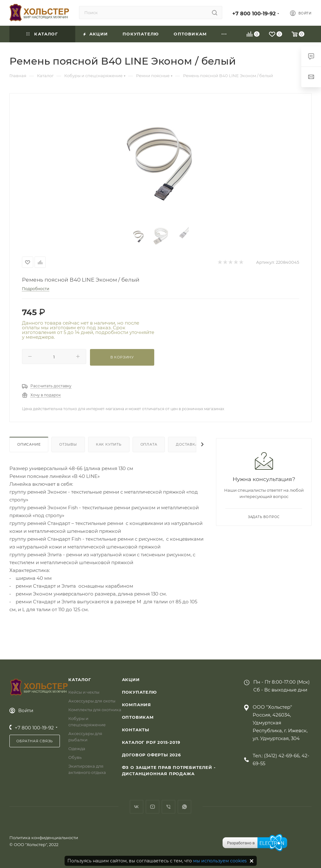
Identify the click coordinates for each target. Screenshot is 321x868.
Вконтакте (137, 807)
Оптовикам (138, 717)
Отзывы (68, 444)
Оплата (149, 444)
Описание (29, 444)
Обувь (75, 757)
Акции (131, 680)
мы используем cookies (220, 861)
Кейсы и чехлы (84, 692)
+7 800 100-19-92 (254, 14)
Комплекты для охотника (95, 710)
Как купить (109, 444)
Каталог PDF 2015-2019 (151, 742)
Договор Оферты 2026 (151, 755)
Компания (137, 705)
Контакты (136, 730)
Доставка (187, 444)
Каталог (80, 680)
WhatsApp (184, 807)
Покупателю (139, 692)
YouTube (153, 807)
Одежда (77, 749)
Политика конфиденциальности (44, 838)
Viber (168, 807)
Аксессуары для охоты (92, 701)
